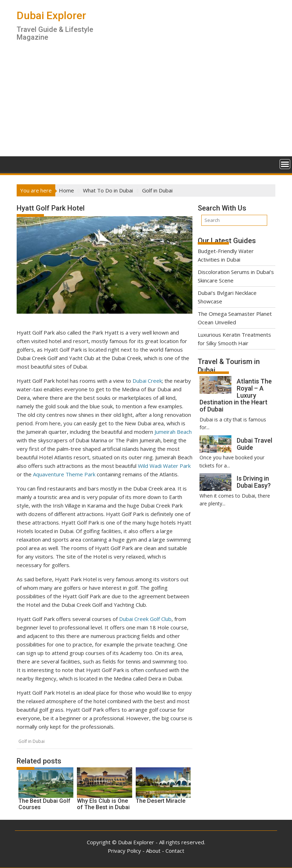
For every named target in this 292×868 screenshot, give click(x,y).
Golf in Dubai (32, 741)
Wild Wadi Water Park (164, 466)
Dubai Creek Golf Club (145, 619)
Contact (175, 851)
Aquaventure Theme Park (64, 474)
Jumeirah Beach (173, 432)
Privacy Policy (124, 851)
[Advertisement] (146, 103)
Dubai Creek (147, 381)
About (153, 851)
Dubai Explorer (51, 15)
